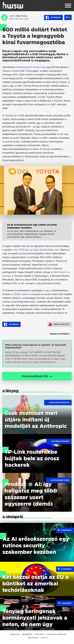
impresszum (15, 634)
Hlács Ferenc (22, 16)
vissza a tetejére (60, 334)
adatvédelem (33, 638)
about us (44, 638)
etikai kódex (39, 634)
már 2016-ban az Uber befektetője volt (36, 250)
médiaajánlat (27, 634)
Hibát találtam (59, 324)
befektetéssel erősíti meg (31, 67)
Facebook (53, 18)
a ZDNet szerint (21, 294)
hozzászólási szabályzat (56, 634)
